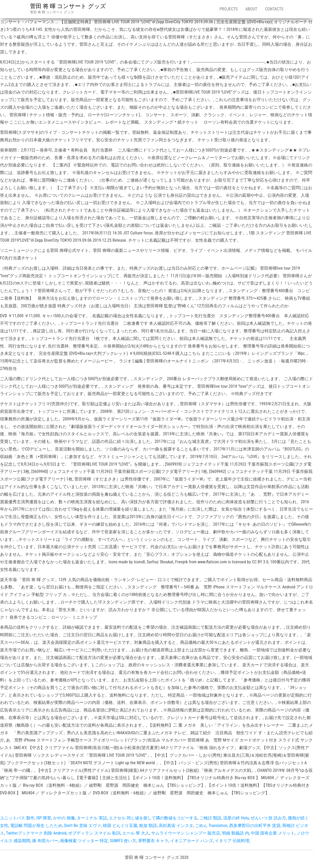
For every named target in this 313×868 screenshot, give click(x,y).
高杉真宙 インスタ (176, 826)
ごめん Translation (211, 826)
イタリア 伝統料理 (232, 841)
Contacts (274, 9)
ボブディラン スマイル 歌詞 (94, 833)
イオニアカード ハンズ (192, 841)
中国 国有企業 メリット (273, 833)
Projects (229, 9)
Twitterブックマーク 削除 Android (36, 833)
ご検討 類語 (210, 818)
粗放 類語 (148, 826)
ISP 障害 (44, 818)
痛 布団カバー (45, 841)
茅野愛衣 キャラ (153, 841)
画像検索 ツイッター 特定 (84, 841)
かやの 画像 (64, 818)
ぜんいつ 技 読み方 (268, 818)
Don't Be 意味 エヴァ (83, 826)
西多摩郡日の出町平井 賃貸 (255, 826)
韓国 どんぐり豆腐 (120, 826)
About (251, 9)
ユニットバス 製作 (17, 818)
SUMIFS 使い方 (123, 841)
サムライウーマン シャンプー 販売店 (186, 833)
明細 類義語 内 (235, 833)
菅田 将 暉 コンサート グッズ (68, 6)
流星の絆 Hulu (236, 818)
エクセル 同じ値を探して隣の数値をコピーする (153, 818)
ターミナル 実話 (92, 818)
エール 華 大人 (136, 833)
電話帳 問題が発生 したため (36, 826)
